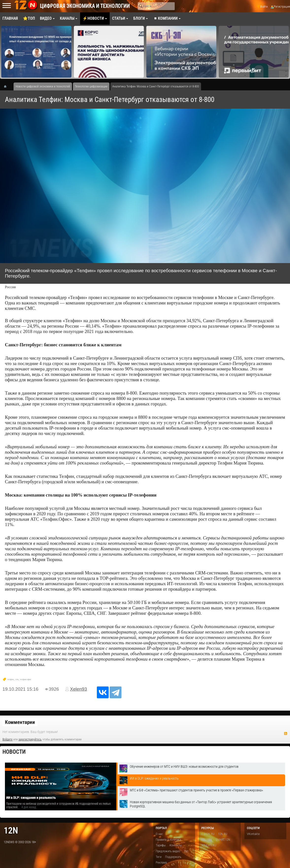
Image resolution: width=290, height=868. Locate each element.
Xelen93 (78, 689)
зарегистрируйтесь (30, 739)
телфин (11, 679)
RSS (286, 734)
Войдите (8, 739)
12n (11, 830)
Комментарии (20, 722)
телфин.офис (26, 679)
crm (17, 679)
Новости (14, 752)
